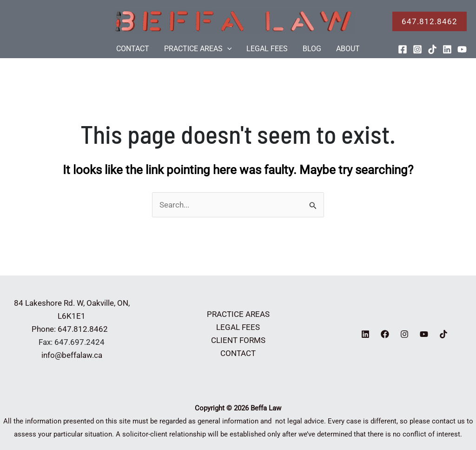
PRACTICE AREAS (198, 49)
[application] (227, 49)
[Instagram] (417, 49)
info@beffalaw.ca (72, 355)
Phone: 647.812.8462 (72, 329)
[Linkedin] (447, 49)
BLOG (312, 49)
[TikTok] (432, 49)
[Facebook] (403, 49)
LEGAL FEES (267, 49)
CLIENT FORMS (238, 340)
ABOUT (348, 49)
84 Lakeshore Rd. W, (49, 303)
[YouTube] (462, 49)
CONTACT (133, 49)
